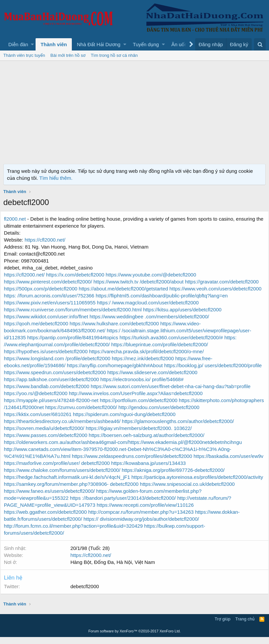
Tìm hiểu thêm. (56, 178)
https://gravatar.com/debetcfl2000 (225, 282)
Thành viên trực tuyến (24, 55)
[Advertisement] (134, 111)
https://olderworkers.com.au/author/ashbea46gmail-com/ (69, 449)
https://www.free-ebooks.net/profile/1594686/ (120, 365)
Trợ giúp (223, 626)
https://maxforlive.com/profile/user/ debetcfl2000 (132, 470)
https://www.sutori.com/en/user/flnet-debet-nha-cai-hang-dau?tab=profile (174, 393)
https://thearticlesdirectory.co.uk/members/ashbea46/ (66, 428)
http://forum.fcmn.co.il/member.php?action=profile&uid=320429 (177, 533)
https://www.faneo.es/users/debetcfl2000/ (179, 498)
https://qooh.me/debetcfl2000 (106, 323)
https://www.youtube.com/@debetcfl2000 (154, 275)
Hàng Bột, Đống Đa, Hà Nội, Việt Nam (116, 569)
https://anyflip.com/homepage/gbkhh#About (56, 372)
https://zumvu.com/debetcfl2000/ (171, 414)
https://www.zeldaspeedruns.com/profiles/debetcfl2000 (135, 463)
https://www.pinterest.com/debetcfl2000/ (52, 282)
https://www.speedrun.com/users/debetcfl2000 (59, 379)
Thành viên (54, 44)
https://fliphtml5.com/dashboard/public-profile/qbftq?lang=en (74, 303)
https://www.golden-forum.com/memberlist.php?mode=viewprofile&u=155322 (93, 505)
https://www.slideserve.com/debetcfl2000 (155, 379)
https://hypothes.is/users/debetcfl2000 (147, 351)
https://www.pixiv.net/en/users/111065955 (187, 303)
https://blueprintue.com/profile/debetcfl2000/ (56, 351)
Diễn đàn (18, 44)
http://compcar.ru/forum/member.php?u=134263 (60, 526)
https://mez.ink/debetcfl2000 (39, 365)
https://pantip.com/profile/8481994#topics (205, 337)
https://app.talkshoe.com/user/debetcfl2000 (55, 386)
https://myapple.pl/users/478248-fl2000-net (55, 407)
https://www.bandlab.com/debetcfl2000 (50, 393)
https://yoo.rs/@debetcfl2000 (39, 400)
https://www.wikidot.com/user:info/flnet (130, 317)
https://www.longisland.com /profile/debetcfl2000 (176, 358)
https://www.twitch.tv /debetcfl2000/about (142, 282)
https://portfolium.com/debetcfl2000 (142, 407)
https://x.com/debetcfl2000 (79, 275)
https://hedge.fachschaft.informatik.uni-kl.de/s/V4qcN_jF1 (70, 484)
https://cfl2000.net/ (48, 240)
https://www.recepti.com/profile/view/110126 (56, 519)
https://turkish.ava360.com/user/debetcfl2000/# (59, 344)
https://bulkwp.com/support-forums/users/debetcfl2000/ (67, 540)
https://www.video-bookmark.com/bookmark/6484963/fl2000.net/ (79, 330)
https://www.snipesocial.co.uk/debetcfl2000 (85, 498)
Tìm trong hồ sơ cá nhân (114, 55)
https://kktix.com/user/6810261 (124, 421)
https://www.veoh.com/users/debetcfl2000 (54, 296)
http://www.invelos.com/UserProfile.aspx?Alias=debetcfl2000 (139, 400)
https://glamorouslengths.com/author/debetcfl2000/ (181, 428)
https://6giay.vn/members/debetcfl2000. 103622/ (142, 435)
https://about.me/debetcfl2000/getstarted (127, 289)
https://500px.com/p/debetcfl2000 (44, 289)
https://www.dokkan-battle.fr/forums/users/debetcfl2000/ (176, 526)
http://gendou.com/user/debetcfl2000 (48, 421)
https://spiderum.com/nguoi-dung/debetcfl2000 (210, 421)
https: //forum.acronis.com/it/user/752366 (146, 296)
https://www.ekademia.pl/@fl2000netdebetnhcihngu (188, 449)
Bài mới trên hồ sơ (68, 55)
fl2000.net (18, 219)
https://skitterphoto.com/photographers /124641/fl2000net (71, 414)
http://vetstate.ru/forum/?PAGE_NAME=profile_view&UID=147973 (175, 512)
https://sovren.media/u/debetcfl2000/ (48, 435)
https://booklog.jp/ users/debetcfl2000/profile (153, 372)
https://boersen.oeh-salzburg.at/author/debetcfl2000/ (150, 442)
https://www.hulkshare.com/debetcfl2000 (183, 323)
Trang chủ (245, 626)
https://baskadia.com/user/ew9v (43, 470)
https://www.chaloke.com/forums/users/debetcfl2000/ (66, 477)
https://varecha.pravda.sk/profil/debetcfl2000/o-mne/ (65, 358)
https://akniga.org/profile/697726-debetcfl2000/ (176, 477)
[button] (32, 44)
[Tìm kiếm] (260, 44)
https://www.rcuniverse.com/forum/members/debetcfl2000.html (164, 310)
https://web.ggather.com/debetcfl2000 (147, 519)
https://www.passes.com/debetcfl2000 (49, 442)
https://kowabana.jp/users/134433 (223, 470)
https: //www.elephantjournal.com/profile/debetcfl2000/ (171, 344)
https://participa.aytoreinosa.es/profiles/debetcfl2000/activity (73, 491)
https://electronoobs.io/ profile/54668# (145, 386)
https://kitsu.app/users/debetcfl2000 (47, 317)
